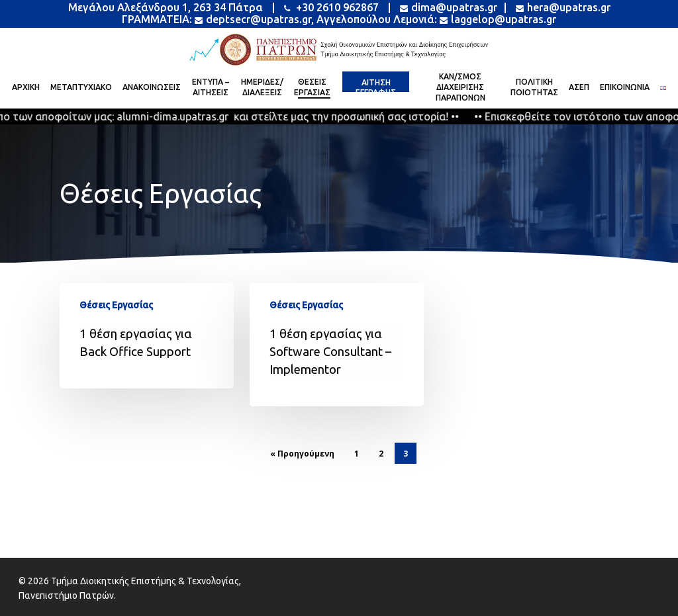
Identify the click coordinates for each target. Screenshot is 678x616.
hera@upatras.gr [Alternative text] (562, 7)
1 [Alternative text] (357, 454)
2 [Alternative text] (381, 454)
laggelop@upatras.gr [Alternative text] (498, 19)
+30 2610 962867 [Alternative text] (331, 7)
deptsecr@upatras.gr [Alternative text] (253, 19)
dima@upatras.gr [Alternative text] (449, 7)
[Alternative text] (339, 50)
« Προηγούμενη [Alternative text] (302, 454)
